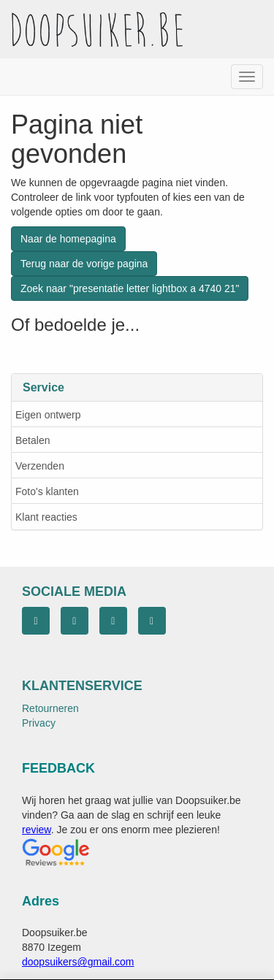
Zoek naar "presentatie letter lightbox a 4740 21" (130, 288)
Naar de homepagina (68, 239)
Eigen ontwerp (48, 415)
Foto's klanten (47, 491)
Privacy (39, 723)
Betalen (33, 440)
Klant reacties (46, 517)
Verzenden (40, 466)
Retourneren (50, 708)
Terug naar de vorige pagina (84, 264)
